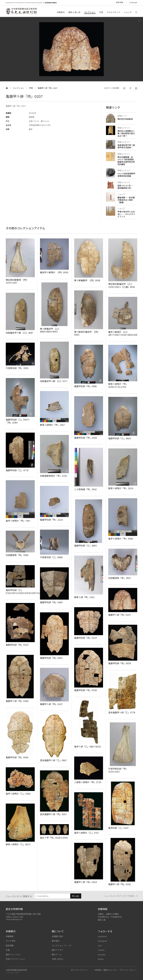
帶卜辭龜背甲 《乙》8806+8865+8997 (50, 330)
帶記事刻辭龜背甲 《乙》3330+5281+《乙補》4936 (122, 285)
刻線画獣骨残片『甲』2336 (53, 476)
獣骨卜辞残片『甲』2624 (121, 488)
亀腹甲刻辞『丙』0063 (51, 658)
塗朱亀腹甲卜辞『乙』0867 (53, 760)
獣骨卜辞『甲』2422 (84, 597)
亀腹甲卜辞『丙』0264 (85, 882)
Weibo (101, 959)
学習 (101, 12)
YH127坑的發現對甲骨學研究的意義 (126, 175)
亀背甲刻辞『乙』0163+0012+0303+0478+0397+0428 (24, 592)
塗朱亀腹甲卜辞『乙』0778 (122, 712)
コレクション (90, 12)
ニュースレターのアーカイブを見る (121, 896)
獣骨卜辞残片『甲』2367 (52, 425)
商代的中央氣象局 (125, 119)
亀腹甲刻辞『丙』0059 (120, 663)
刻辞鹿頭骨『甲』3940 (17, 555)
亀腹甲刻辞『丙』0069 (17, 757)
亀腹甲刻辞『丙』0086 (85, 386)
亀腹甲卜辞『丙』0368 (17, 701)
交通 (8, 950)
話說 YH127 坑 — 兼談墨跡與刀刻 (125, 187)
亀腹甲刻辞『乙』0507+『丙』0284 (18, 421)
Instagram (102, 941)
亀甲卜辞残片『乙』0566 (18, 794)
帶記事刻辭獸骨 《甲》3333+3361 (17, 281)
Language (133, 2)
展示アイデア (57, 950)
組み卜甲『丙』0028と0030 (54, 838)
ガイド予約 (11, 941)
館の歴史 (56, 941)
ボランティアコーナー (80, 970)
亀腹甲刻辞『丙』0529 (17, 645)
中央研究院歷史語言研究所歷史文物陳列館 (21, 11)
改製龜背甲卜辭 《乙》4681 (20, 333)
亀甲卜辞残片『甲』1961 (18, 521)
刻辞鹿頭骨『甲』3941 (120, 578)
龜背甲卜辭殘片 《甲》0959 (54, 272)
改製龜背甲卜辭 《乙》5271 (54, 381)
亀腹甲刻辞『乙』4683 (85, 546)
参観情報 (10, 936)
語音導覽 (10, 946)
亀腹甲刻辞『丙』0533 (85, 638)
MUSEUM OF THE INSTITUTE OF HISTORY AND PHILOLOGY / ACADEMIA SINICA (31, 3)
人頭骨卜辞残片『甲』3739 (88, 782)
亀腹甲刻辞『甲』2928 (85, 438)
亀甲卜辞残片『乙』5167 (87, 833)
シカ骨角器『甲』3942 (85, 489)
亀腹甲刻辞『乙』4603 (120, 438)
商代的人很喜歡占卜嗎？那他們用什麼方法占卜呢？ (126, 133)
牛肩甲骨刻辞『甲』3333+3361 (118, 770)
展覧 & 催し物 (74, 12)
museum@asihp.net (14, 919)
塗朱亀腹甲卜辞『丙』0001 (53, 814)
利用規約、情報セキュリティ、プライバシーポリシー (116, 970)
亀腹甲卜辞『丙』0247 (51, 704)
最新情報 (120, 2)
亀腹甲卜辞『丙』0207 (48, 88)
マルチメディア (114, 12)
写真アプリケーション (15, 959)
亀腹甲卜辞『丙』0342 (120, 884)
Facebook (102, 936)
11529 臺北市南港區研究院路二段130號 (23, 914)
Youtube (102, 955)
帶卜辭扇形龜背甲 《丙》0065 (87, 333)
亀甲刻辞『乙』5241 (118, 828)
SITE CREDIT (15, 973)
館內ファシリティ (13, 955)
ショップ (128, 12)
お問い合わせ (58, 959)
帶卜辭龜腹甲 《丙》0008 (87, 280)
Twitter (101, 950)
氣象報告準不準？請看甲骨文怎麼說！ (126, 146)
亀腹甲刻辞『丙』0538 (85, 690)
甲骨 (31, 88)
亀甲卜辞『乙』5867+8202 (88, 747)
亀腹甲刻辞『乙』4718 (17, 470)
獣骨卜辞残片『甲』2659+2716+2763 (118, 385)
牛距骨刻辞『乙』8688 (51, 557)
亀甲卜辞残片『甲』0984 (121, 539)
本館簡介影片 (58, 936)
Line (100, 946)
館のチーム (57, 955)
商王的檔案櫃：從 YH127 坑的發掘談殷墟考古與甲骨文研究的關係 (126, 161)
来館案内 (61, 12)
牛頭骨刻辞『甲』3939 (17, 368)
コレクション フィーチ (62, 946)
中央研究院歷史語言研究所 (17, 970)
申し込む (76, 896)
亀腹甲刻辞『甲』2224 (51, 520)
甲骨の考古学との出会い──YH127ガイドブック (126, 214)
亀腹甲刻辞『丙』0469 (51, 602)
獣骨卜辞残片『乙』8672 (18, 844)
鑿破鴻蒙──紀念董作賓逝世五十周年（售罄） (126, 200)
